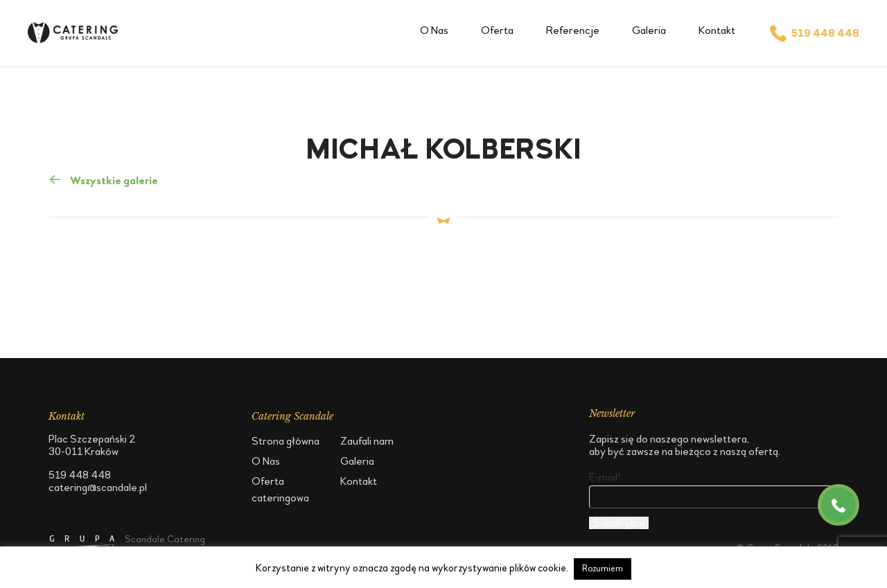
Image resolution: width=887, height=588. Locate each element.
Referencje (573, 30)
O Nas (434, 30)
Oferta (497, 30)
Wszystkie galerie (103, 179)
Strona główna (286, 441)
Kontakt (717, 30)
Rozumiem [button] (603, 569)
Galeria (649, 30)
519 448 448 (814, 33)
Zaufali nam (367, 441)
